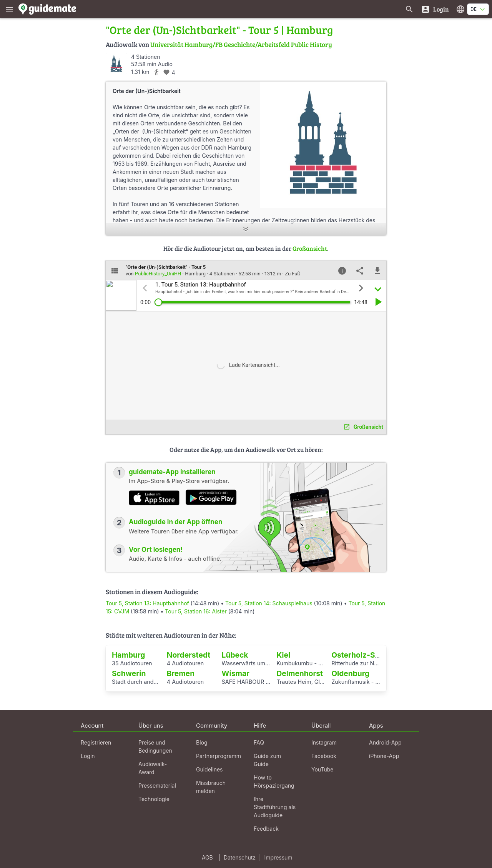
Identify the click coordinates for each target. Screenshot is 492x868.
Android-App (385, 742)
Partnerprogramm (219, 756)
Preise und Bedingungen (155, 746)
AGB (207, 857)
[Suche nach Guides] (409, 9)
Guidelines (209, 769)
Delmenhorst (300, 673)
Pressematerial (157, 786)
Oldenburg (350, 673)
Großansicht (310, 248)
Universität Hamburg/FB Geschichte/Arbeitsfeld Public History (241, 44)
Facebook (324, 756)
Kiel (283, 655)
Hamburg (129, 655)
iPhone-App (384, 756)
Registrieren (96, 742)
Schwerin (129, 673)
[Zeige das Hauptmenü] (9, 9)
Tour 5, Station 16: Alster (196, 611)
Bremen (181, 673)
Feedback (266, 829)
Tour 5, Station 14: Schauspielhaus (269, 603)
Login (88, 756)
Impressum (278, 857)
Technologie (154, 799)
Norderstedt (189, 655)
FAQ (259, 742)
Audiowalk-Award (153, 768)
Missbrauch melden (211, 787)
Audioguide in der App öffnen (176, 522)
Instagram (324, 742)
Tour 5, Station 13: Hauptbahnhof (147, 603)
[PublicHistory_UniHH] (116, 64)
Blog (202, 742)
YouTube (322, 769)
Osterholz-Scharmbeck (373, 655)
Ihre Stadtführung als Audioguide (275, 807)
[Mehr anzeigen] (246, 230)
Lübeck (235, 655)
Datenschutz (240, 857)
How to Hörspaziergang (274, 781)
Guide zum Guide (267, 760)
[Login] (435, 9)
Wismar (236, 673)
